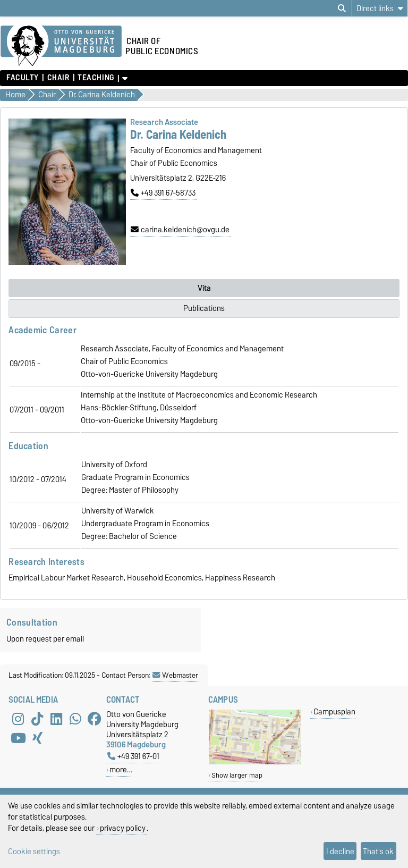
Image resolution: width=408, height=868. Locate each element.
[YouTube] (18, 738)
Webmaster (175, 675)
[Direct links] (380, 8)
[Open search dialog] (342, 9)
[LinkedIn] (56, 719)
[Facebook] (95, 719)
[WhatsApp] (75, 719)
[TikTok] (37, 719)
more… (121, 769)
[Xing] (37, 738)
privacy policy (123, 828)
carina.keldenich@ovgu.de (180, 230)
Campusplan (334, 711)
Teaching (96, 78)
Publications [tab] (204, 308)
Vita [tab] (204, 288)
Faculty (23, 78)
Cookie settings (34, 851)
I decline (340, 851)
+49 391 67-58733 (163, 193)
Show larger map (237, 775)
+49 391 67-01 (133, 756)
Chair (58, 78)
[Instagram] (18, 719)
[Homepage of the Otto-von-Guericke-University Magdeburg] (61, 46)
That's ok (378, 851)
